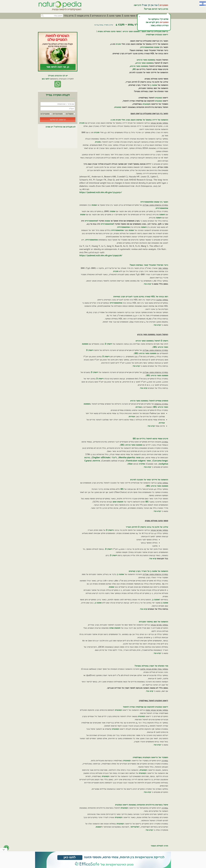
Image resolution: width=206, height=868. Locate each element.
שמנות (157, 47)
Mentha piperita (127, 458)
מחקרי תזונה (115, 16)
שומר (149, 461)
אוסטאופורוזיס (147, 47)
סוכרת (118, 44)
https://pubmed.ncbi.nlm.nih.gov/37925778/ (101, 256)
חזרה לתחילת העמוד (159, 846)
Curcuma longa (160, 461)
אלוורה (142, 464)
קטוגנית (159, 98)
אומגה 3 (154, 85)
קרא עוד (147, 284)
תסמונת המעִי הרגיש (131, 31)
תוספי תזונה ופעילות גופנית (109, 31)
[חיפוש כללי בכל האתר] (52, 16)
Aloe (130, 464)
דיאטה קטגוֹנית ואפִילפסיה (157, 35)
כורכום (87, 458)
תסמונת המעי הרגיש (146, 60)
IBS (134, 69)
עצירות (139, 407)
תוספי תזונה (130, 16)
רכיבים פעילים (99, 16)
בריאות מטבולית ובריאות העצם (155, 31)
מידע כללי (69, 16)
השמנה (162, 215)
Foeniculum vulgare (136, 461)
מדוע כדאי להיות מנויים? (156, 9)
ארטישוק (96, 461)
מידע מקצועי (83, 16)
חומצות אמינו (115, 628)
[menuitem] (130, 16)
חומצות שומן (118, 502)
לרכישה (137, 5)
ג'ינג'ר (114, 458)
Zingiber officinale (101, 458)
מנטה (138, 458)
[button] (42, 15)
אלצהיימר (134, 827)
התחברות (164, 5)
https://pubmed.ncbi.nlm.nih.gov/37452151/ (101, 192)
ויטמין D (108, 344)
